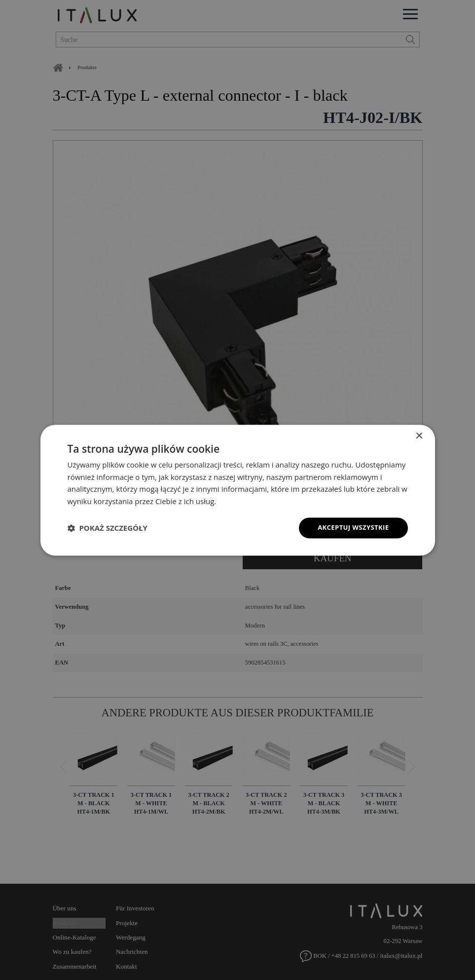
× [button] (419, 435)
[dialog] (238, 490)
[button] (108, 528)
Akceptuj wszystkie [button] (351, 528)
